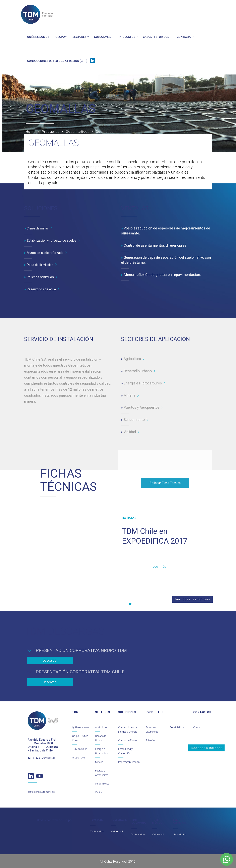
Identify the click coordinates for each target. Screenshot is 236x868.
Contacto (184, 37)
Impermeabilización (131, 766)
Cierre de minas (39, 228)
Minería (129, 396)
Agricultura (132, 359)
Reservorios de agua (43, 289)
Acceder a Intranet (206, 743)
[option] (168, 548)
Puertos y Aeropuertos (142, 408)
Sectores (79, 37)
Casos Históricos (156, 37)
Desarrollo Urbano (138, 371)
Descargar (50, 658)
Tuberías (151, 736)
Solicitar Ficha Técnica (165, 483)
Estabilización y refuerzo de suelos (55, 241)
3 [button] (136, 604)
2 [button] (130, 604)
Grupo (60, 37)
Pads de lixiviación (41, 265)
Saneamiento (134, 420)
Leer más (160, 567)
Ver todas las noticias (190, 604)
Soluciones (103, 37)
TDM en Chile (80, 749)
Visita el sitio (97, 831)
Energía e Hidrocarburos (143, 383)
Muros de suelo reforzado (47, 253)
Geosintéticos (178, 723)
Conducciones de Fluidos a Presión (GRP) (57, 61)
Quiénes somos (38, 37)
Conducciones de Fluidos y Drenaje (128, 727)
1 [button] (124, 604)
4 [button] (142, 604)
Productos (127, 37)
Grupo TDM (79, 757)
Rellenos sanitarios (42, 277)
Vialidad (130, 432)
